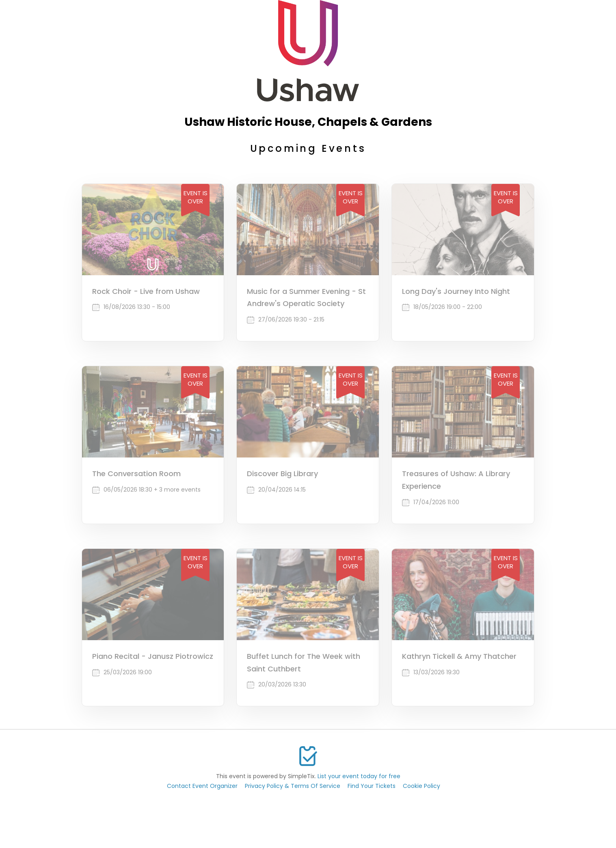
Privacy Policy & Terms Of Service (293, 786)
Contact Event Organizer (202, 786)
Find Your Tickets (372, 786)
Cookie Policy (421, 786)
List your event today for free (359, 776)
